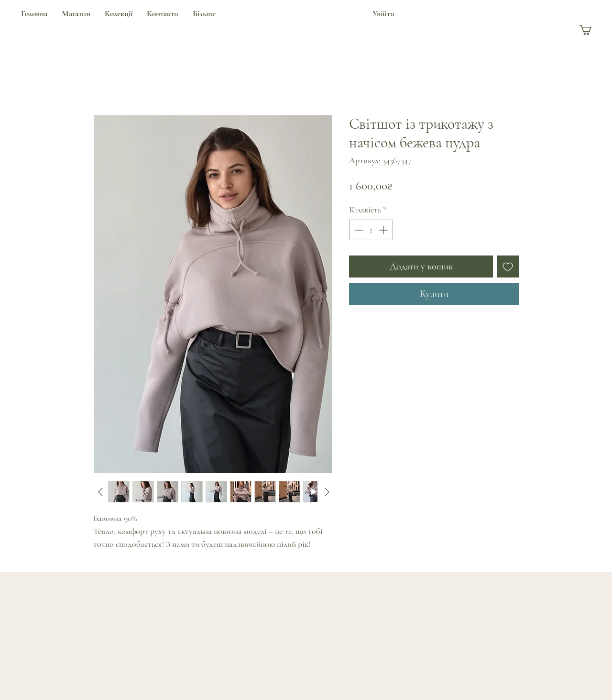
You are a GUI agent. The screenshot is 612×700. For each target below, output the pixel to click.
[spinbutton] (371, 230)
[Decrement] (358, 230)
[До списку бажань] (508, 267)
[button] (591, 30)
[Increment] (384, 230)
